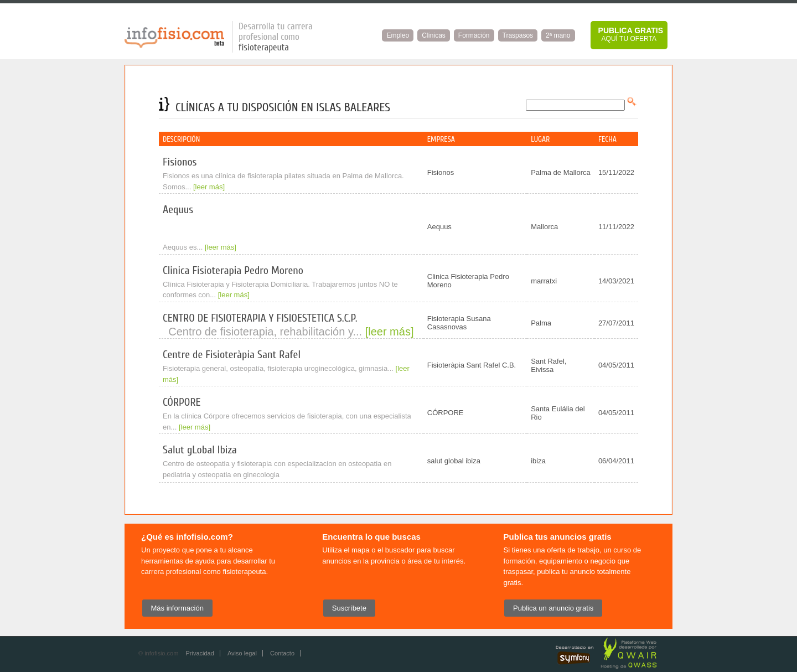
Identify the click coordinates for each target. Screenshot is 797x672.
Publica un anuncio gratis (553, 608)
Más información (177, 608)
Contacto (282, 653)
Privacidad (200, 653)
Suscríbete (349, 608)
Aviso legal (242, 653)
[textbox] (575, 105)
